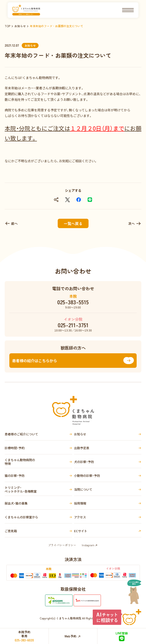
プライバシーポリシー (62, 545)
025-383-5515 (73, 302)
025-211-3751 (73, 325)
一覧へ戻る (73, 223)
